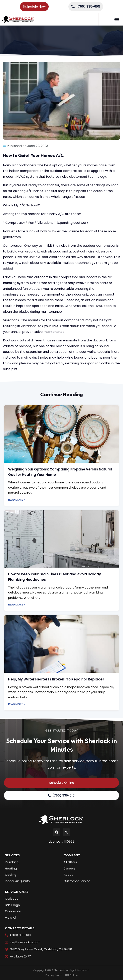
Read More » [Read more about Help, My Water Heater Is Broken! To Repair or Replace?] (16, 704)
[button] (117, 19)
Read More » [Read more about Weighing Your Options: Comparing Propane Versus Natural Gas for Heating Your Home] (16, 500)
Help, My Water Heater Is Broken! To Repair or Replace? (56, 679)
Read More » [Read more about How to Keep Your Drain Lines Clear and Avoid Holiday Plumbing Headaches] (16, 605)
